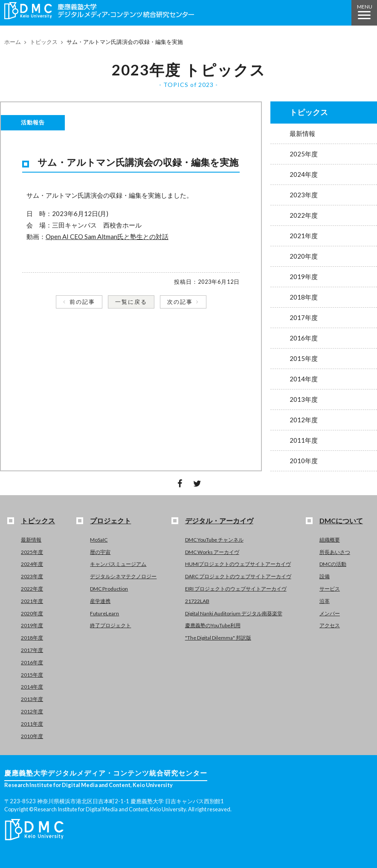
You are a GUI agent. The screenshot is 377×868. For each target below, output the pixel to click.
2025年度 (304, 154)
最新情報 (302, 133)
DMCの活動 (333, 564)
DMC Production (109, 589)
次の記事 (180, 302)
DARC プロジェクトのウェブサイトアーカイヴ (238, 576)
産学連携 (100, 601)
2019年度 (304, 277)
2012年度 (304, 420)
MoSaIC (99, 540)
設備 (325, 576)
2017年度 (304, 317)
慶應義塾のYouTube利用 (213, 625)
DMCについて (341, 521)
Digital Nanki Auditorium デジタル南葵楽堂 (234, 613)
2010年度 (304, 461)
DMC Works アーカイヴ (212, 552)
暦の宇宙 (100, 552)
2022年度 (304, 215)
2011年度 (304, 440)
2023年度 (304, 195)
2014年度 (304, 379)
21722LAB (197, 601)
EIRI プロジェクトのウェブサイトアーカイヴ (236, 589)
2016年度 (304, 338)
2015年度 (304, 358)
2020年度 (304, 256)
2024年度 (304, 174)
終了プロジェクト (110, 625)
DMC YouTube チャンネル (214, 540)
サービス (330, 589)
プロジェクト (110, 521)
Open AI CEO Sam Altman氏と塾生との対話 (107, 236)
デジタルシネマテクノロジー (123, 576)
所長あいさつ (335, 552)
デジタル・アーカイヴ (219, 521)
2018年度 (304, 297)
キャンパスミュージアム (118, 564)
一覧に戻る (131, 302)
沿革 (325, 601)
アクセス (330, 625)
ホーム (13, 42)
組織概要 (330, 540)
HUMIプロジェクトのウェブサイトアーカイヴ (238, 564)
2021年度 (304, 236)
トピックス (44, 42)
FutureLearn (104, 613)
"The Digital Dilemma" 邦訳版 (218, 638)
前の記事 (82, 302)
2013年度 (304, 399)
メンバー (330, 613)
